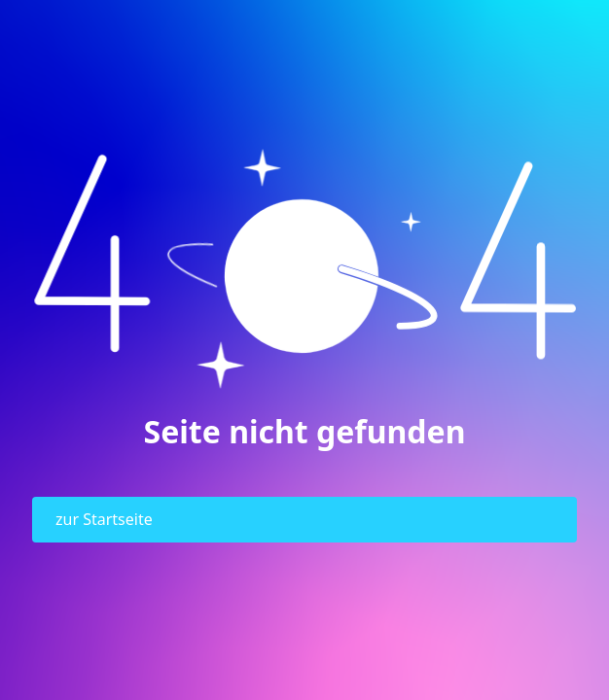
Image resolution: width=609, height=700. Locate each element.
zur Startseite (104, 519)
